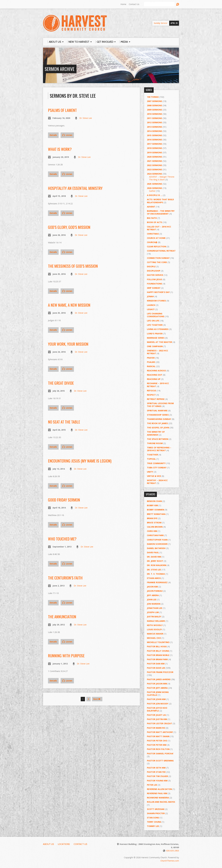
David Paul (153, 552)
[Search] (159, 4)
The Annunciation (62, 617)
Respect (151, 395)
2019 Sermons (155, 152)
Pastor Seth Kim (156, 768)
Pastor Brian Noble (158, 655)
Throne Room (155, 443)
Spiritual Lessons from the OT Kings (160, 405)
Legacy (151, 309)
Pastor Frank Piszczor (160, 672)
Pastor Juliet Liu (156, 715)
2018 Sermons (155, 148)
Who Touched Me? (62, 539)
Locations (64, 844)
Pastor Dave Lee (156, 668)
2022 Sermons (155, 165)
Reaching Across (156, 371)
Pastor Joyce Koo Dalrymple (157, 709)
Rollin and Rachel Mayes (161, 802)
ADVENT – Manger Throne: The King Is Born (162, 178)
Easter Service (155, 275)
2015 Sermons (155, 135)
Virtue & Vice (154, 476)
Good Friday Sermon (64, 500)
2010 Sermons (155, 114)
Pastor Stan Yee (156, 772)
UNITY (150, 472)
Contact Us (134, 4)
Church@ (152, 242)
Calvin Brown (155, 527)
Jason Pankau (155, 591)
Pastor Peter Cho (157, 741)
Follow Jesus (155, 279)
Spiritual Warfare (157, 411)
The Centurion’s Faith (65, 578)
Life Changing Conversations (156, 315)
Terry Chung (154, 822)
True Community (156, 463)
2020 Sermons (155, 157)
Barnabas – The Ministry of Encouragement (161, 212)
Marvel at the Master (159, 342)
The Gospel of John (158, 428)
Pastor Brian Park (157, 659)
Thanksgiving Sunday (159, 419)
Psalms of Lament (62, 110)
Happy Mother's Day (158, 292)
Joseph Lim (153, 612)
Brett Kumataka (156, 514)
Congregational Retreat (161, 251)
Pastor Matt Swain (158, 736)
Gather (152, 191)
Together (152, 455)
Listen (67, 135)
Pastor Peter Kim (157, 745)
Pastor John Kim (156, 699)
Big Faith (152, 218)
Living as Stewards (158, 329)
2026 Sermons (155, 188)
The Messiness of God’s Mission (73, 266)
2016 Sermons (155, 140)
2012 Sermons (155, 122)
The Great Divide (61, 383)
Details (53, 135)
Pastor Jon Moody (158, 704)
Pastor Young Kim (157, 781)
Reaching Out (155, 375)
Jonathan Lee (155, 608)
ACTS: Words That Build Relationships (160, 201)
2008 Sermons (155, 105)
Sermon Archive (60, 69)
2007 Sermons (155, 101)
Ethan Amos (154, 578)
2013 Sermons (155, 127)
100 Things (153, 97)
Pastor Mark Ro (156, 728)
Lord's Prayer (155, 334)
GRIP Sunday (154, 288)
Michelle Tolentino (158, 642)
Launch (151, 305)
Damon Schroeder (157, 544)
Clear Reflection (157, 246)
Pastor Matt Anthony (160, 732)
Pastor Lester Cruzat (159, 723)
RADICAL (151, 366)
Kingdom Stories (156, 301)
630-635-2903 (173, 851)
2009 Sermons (155, 110)
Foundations (155, 284)
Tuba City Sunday (157, 468)
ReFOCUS (152, 391)
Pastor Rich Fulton (158, 749)
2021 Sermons (155, 161)
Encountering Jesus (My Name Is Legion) (80, 461)
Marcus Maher (155, 634)
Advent (151, 207)
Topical (151, 459)
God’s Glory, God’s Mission (69, 227)
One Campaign (155, 346)
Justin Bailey (154, 617)
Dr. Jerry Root (155, 561)
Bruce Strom (154, 523)
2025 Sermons (155, 184)
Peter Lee (152, 785)
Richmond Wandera (158, 798)
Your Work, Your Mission (68, 344)
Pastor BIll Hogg (157, 646)
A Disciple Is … (155, 195)
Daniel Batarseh (156, 548)
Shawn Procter (156, 813)
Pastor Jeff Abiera (157, 688)
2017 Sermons (155, 144)
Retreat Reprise (156, 399)
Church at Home (156, 238)
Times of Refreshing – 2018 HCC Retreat (159, 449)
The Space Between (158, 439)
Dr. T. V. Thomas (156, 574)
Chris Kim (152, 531)
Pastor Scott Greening (160, 761)
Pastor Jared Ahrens (159, 679)
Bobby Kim (152, 505)
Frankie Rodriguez (157, 582)
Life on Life (153, 321)
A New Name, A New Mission (69, 305)
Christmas (153, 234)
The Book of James (157, 423)
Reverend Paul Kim (157, 793)
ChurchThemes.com (170, 861)
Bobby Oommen (156, 510)
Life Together (155, 325)
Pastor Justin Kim (157, 719)
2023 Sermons (155, 170)
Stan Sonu (153, 818)
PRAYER (151, 358)
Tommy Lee (153, 826)
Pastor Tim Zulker (157, 776)
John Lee (152, 600)
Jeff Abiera (153, 595)
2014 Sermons (155, 131)
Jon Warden (154, 604)
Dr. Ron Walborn (157, 565)
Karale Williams (156, 621)
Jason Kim (152, 587)
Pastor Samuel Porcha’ (160, 754)
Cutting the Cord (157, 262)
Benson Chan (154, 501)
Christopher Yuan (157, 540)
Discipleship (154, 271)
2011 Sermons (155, 118)
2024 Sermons (155, 174)
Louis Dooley (154, 629)
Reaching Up (154, 379)
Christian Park (155, 535)
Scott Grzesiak (156, 809)
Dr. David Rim (154, 557)
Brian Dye (152, 518)
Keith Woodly (155, 625)
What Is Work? (60, 149)
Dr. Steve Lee (86, 118)
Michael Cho (154, 638)
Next (97, 699)
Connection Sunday (158, 258)
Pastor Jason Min (157, 684)
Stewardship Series (158, 415)
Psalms (151, 362)
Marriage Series (156, 338)
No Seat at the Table (64, 422)
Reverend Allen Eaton (159, 789)
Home (123, 4)
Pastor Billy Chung (158, 651)
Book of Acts (155, 222)
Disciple (151, 266)
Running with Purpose (66, 656)
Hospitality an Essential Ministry (75, 188)
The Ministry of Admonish (156, 433)
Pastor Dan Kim (156, 664)
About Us (48, 844)
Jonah (150, 296)
